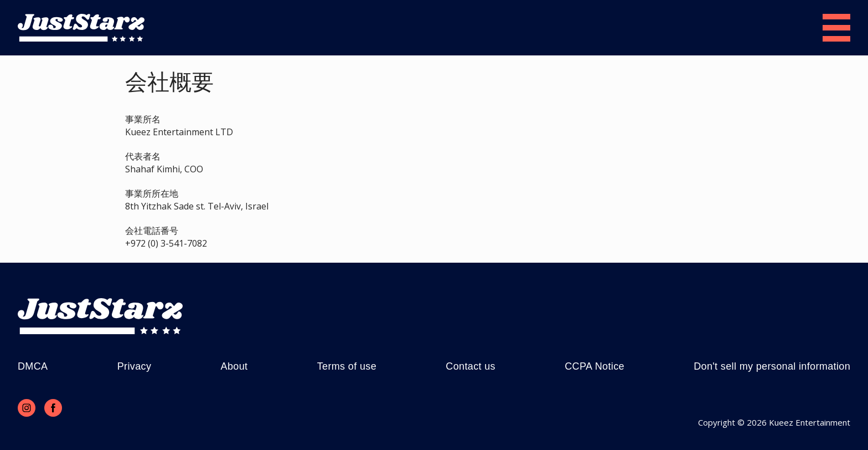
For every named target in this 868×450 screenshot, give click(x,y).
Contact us (471, 366)
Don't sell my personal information (772, 366)
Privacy (135, 366)
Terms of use (347, 366)
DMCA (33, 366)
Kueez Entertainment (810, 422)
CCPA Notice (595, 366)
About (234, 366)
